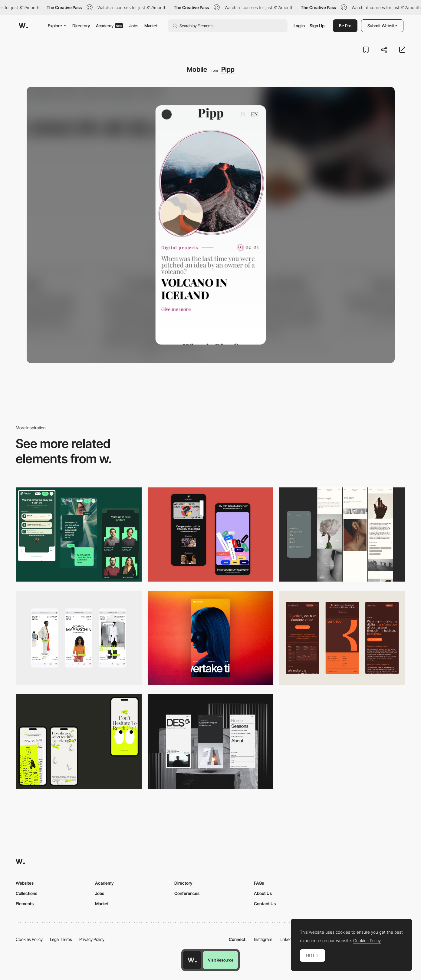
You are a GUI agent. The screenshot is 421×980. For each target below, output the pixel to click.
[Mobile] (79, 638)
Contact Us (265, 904)
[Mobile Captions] (79, 535)
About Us (263, 893)
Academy (110, 26)
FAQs (259, 883)
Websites (25, 883)
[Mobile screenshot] (342, 535)
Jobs (134, 26)
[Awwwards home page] (192, 960)
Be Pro (345, 26)
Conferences (187, 893)
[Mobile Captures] (211, 535)
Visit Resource (221, 960)
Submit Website (382, 26)
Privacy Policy (92, 939)
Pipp (228, 69)
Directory (81, 26)
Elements (25, 904)
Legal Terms (61, 939)
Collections (26, 893)
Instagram (263, 939)
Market (151, 26)
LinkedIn (287, 939)
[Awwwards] (23, 26)
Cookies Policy (29, 939)
